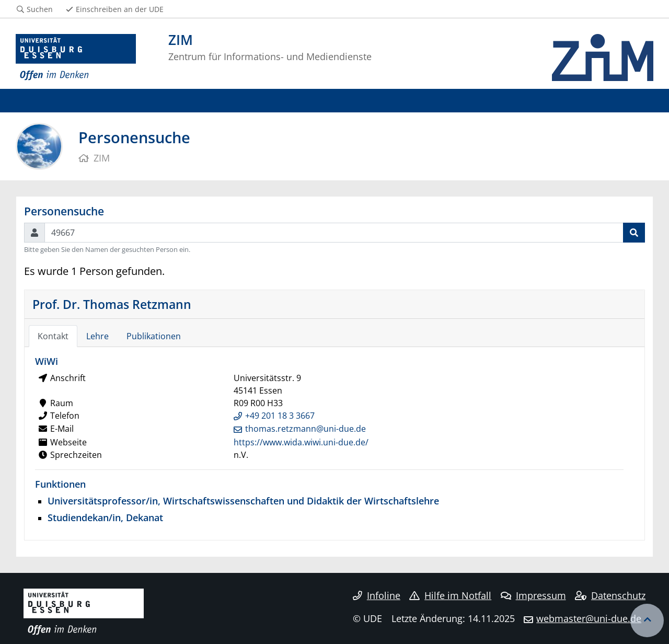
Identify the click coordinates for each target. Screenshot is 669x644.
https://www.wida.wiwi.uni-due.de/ (301, 442)
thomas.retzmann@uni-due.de (305, 429)
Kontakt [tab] (53, 336)
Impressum (533, 595)
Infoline (377, 595)
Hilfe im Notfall (450, 595)
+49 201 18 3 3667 (280, 416)
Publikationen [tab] (154, 336)
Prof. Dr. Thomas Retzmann (112, 304)
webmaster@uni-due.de (589, 618)
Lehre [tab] (97, 336)
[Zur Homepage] (76, 57)
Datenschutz (610, 595)
